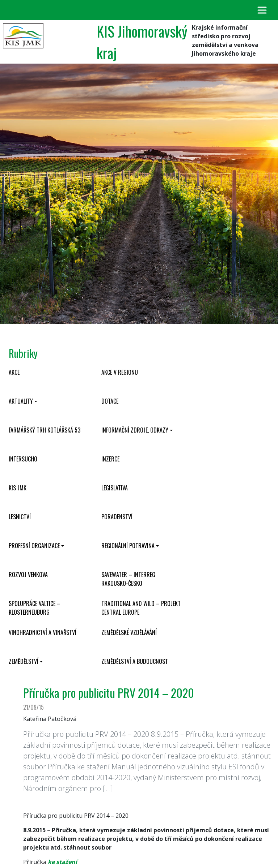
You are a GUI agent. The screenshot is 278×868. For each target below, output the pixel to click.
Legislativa (115, 488)
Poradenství (117, 517)
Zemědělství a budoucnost (135, 661)
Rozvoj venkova (28, 575)
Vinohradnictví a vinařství (43, 632)
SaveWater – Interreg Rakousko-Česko (128, 579)
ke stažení (62, 862)
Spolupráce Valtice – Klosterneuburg (35, 608)
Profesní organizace (34, 546)
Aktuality (21, 401)
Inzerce (110, 459)
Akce (14, 372)
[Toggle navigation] (262, 10)
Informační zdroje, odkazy (135, 430)
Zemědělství (24, 661)
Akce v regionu (120, 372)
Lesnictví (20, 517)
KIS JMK (18, 488)
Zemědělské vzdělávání (129, 632)
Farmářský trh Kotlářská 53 (45, 430)
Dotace (110, 401)
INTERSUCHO (23, 459)
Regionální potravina (128, 546)
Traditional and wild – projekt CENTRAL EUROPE (141, 608)
